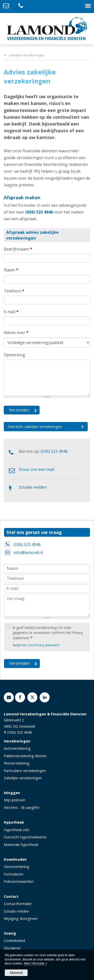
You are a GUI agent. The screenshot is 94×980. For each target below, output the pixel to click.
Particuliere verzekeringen (25, 771)
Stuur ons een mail (36, 469)
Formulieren (14, 874)
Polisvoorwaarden (19, 881)
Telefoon (14, 291)
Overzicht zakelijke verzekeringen (35, 427)
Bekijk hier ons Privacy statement (36, 645)
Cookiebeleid (14, 941)
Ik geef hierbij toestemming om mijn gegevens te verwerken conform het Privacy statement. (48, 633)
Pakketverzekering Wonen (25, 756)
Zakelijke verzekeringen (26, 55)
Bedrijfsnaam (18, 249)
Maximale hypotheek (21, 845)
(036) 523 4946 (39, 212)
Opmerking (14, 355)
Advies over (16, 333)
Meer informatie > (35, 963)
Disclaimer (12, 948)
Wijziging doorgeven (21, 918)
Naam (11, 270)
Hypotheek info (17, 830)
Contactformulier (18, 904)
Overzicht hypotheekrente (25, 837)
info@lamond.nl (28, 553)
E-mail (11, 312)
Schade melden (33, 487)
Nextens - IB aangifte (22, 807)
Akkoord (16, 973)
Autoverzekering (17, 748)
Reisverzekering (17, 763)
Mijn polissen (15, 800)
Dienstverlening (17, 867)
